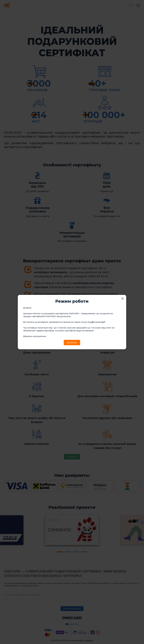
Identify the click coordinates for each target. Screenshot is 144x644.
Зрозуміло (72, 343)
